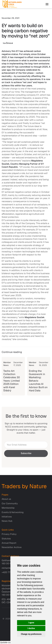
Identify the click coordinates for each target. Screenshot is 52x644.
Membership (8, 509)
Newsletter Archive (12, 549)
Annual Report (9, 544)
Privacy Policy (9, 536)
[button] (47, 4)
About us (6, 501)
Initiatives (7, 518)
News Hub (7, 523)
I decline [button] (31, 628)
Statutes (6, 540)
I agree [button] (31, 623)
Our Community (10, 505)
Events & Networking (13, 514)
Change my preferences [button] (31, 634)
